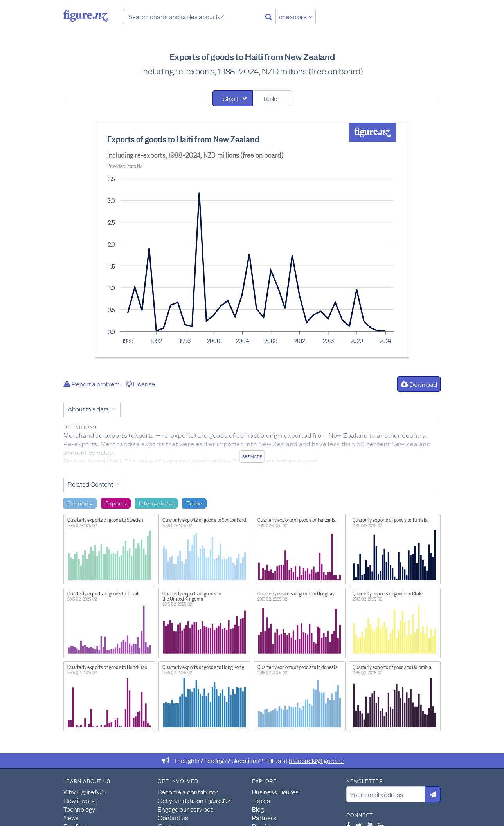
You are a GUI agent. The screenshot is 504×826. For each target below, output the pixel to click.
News (71, 817)
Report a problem (92, 384)
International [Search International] (156, 503)
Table (270, 98)
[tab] (233, 98)
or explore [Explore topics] (296, 16)
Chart (230, 98)
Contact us (173, 817)
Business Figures (275, 792)
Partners (264, 817)
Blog (258, 809)
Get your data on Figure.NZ (194, 800)
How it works (81, 800)
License (140, 384)
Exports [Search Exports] (116, 503)
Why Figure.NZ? (85, 792)
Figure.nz (86, 16)
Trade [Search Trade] (194, 503)
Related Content (90, 484)
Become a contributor (188, 792)
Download (419, 384)
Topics (261, 800)
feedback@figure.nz (316, 760)
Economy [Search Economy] (80, 503)
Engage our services (186, 809)
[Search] (269, 16)
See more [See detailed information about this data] (252, 456)
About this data (88, 409)
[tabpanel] (252, 240)
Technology (79, 809)
